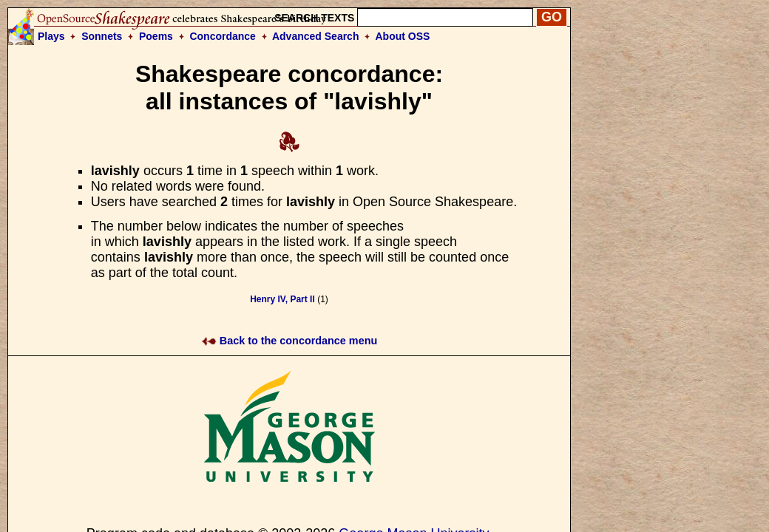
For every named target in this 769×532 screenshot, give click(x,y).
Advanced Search (316, 36)
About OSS (403, 36)
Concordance (222, 36)
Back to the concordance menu (289, 341)
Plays (51, 36)
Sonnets (102, 36)
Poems (156, 36)
